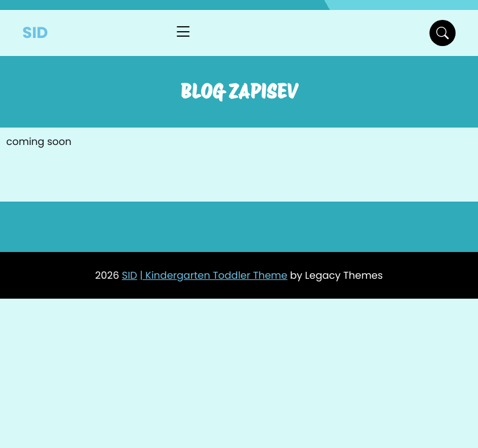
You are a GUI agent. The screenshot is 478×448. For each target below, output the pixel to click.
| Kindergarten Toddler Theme (214, 275)
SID (35, 33)
